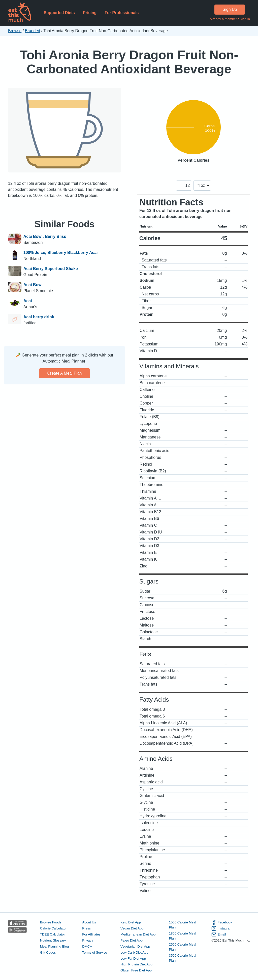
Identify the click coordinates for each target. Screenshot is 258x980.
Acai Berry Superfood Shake (51, 269)
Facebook (222, 922)
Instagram (222, 928)
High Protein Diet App (136, 964)
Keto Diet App (131, 922)
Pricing (90, 13)
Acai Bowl (33, 285)
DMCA (87, 946)
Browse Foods (51, 922)
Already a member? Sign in (230, 19)
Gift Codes (48, 952)
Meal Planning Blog (54, 946)
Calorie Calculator (53, 928)
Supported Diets (59, 13)
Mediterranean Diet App (138, 934)
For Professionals (122, 13)
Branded (33, 31)
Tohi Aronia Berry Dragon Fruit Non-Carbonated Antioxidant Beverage (129, 62)
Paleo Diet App (132, 940)
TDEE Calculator (53, 934)
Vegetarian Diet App (135, 946)
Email (219, 934)
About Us (89, 922)
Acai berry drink (39, 317)
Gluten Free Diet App (136, 970)
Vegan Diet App (132, 928)
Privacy (88, 940)
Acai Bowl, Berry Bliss (45, 236)
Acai (28, 301)
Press (86, 928)
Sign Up (230, 9)
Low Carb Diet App (134, 952)
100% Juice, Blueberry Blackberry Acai (61, 253)
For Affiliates (91, 934)
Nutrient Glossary (53, 940)
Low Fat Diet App (133, 959)
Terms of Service (95, 952)
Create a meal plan (65, 373)
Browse (15, 31)
